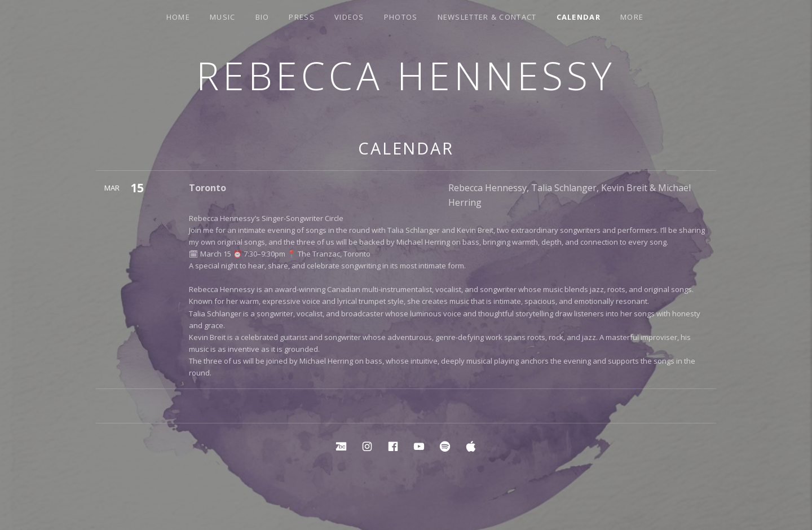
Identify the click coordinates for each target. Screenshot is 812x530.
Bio (262, 17)
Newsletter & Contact (487, 17)
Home (178, 17)
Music (223, 17)
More (632, 17)
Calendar (579, 17)
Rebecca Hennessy (406, 75)
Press (302, 17)
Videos (349, 17)
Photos (401, 17)
